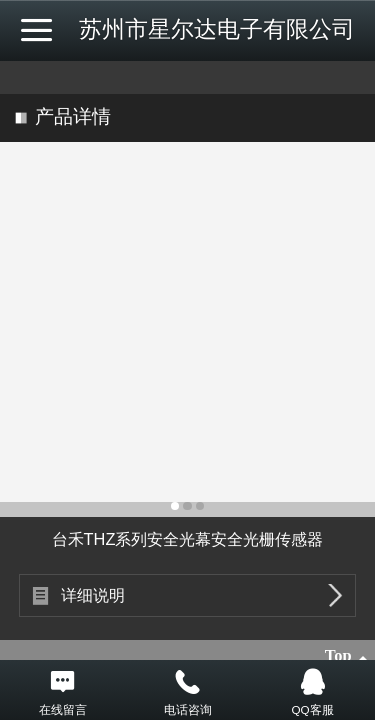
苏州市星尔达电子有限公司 (217, 29)
